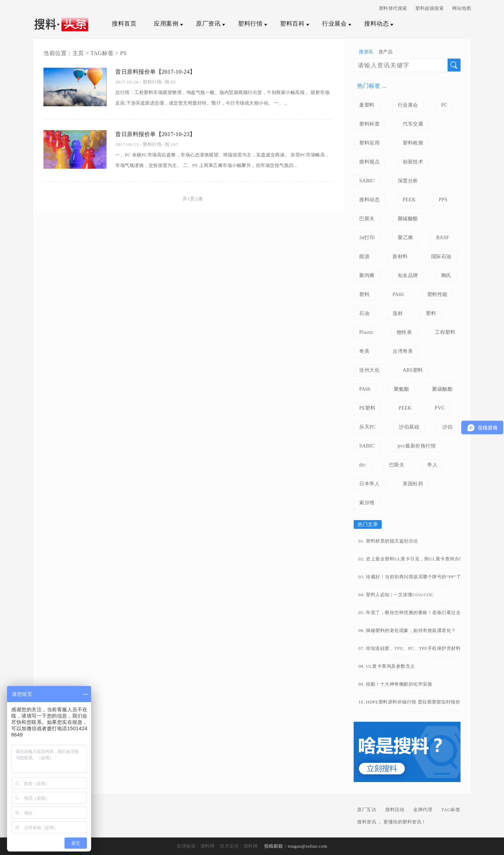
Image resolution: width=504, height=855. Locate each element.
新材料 (400, 257)
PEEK (409, 200)
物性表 (404, 332)
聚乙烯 (406, 238)
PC (444, 105)
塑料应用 (369, 143)
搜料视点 (369, 162)
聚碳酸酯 (408, 219)
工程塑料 (445, 332)
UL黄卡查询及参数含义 (390, 666)
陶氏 (446, 275)
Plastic (366, 332)
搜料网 (208, 846)
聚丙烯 (367, 275)
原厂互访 (367, 810)
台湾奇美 (403, 351)
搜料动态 (376, 24)
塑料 (364, 294)
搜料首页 (124, 24)
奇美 (364, 351)
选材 (398, 313)
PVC (440, 408)
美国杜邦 (413, 484)
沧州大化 (369, 370)
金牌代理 (423, 810)
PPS (443, 200)
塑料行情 (250, 24)
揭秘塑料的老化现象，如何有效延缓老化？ (411, 630)
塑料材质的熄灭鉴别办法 (392, 541)
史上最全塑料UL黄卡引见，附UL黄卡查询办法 (415, 559)
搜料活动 (395, 810)
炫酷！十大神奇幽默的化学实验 (399, 684)
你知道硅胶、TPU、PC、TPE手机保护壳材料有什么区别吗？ (419, 648)
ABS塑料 (413, 370)
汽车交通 (413, 124)
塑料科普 (369, 124)
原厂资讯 (208, 24)
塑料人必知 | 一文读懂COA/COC (400, 595)
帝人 (432, 465)
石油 (364, 313)
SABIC (367, 181)
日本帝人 (369, 484)
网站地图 (462, 8)
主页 (78, 53)
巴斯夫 (367, 219)
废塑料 (367, 105)
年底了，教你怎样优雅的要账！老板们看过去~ (415, 612)
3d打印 (367, 238)
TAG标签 (102, 53)
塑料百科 (292, 24)
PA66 (398, 294)
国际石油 (441, 257)
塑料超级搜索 (430, 8)
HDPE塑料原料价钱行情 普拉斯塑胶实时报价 (413, 702)
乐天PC (367, 427)
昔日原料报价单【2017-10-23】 (160, 133)
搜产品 (386, 52)
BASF (443, 238)
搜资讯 (366, 52)
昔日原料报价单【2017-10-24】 (160, 71)
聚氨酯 (402, 389)
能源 (364, 257)
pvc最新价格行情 (417, 446)
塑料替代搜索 (393, 8)
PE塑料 (367, 408)
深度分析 (408, 181)
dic (363, 465)
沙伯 (447, 427)
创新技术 (413, 162)
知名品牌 (408, 275)
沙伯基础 (409, 427)
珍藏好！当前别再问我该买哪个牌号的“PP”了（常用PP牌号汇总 (419, 577)
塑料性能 (437, 294)
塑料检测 (413, 143)
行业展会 (334, 24)
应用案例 (166, 24)
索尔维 (367, 503)
